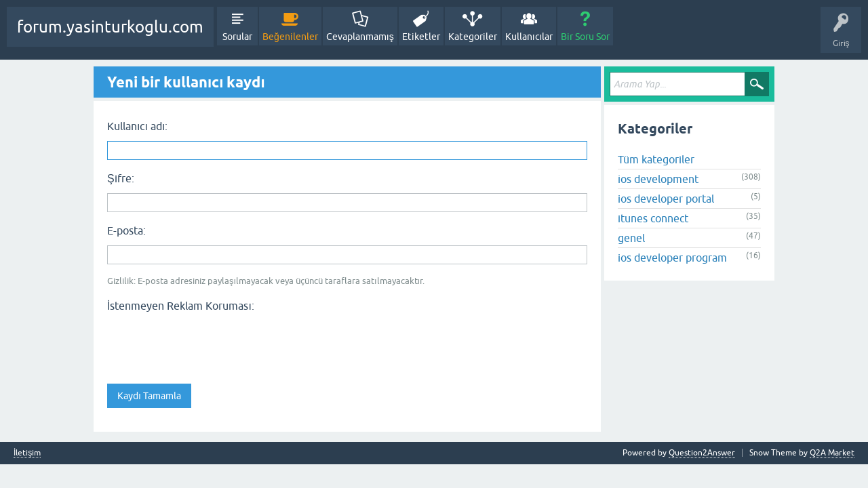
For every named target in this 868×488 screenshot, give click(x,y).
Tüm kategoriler (656, 159)
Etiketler (421, 37)
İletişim (27, 453)
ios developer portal (666, 199)
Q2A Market (832, 453)
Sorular (237, 37)
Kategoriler (473, 37)
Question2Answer (702, 453)
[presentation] (210, 344)
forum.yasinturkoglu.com (110, 27)
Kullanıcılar (529, 37)
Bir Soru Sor (585, 37)
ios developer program (672, 258)
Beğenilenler (290, 37)
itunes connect (653, 218)
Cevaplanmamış (360, 37)
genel (631, 238)
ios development (658, 179)
